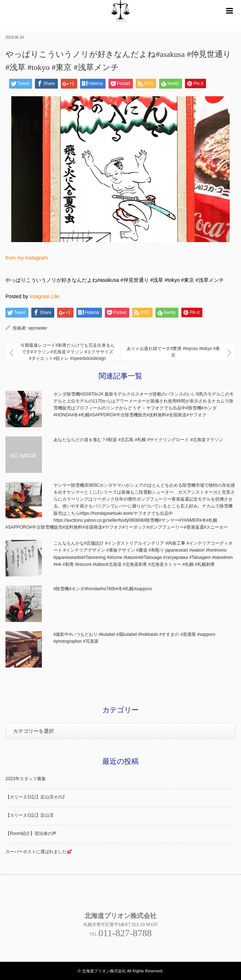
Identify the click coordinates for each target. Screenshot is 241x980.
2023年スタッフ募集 (26, 779)
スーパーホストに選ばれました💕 (39, 852)
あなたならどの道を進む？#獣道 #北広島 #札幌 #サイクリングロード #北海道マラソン (139, 440)
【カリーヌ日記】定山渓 (29, 815)
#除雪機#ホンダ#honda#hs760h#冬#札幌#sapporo (103, 589)
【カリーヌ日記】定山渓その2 (35, 797)
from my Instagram (27, 258)
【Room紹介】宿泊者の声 (31, 833)
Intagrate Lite (44, 296)
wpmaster (38, 328)
